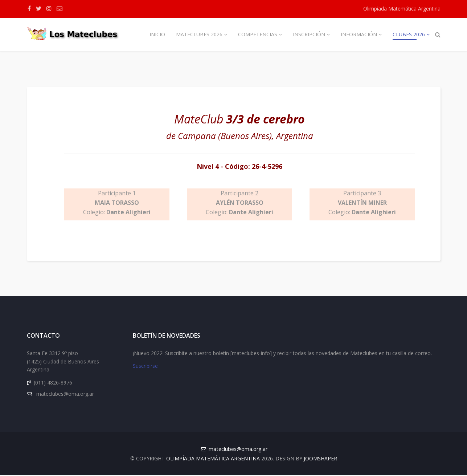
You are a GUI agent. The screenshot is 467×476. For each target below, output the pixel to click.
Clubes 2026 (409, 34)
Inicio (157, 34)
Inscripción (309, 34)
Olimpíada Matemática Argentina (402, 9)
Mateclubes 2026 (199, 34)
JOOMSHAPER (320, 459)
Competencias (258, 34)
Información (359, 34)
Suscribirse (145, 367)
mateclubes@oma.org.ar (238, 450)
